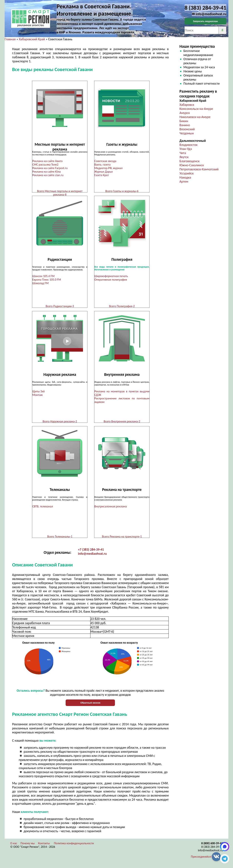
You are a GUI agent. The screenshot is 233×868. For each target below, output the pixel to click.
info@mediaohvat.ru (92, 556)
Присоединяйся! (201, 859)
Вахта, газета (102, 165)
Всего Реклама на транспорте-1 (122, 538)
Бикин (184, 121)
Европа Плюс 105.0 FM (47, 280)
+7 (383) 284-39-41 (91, 552)
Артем (184, 182)
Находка (185, 177)
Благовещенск (189, 161)
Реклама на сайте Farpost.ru (50, 168)
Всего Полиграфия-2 (122, 307)
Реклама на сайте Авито (47, 161)
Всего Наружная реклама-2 (60, 422)
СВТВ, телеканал (43, 508)
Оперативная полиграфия (111, 280)
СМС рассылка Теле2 (45, 165)
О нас (14, 845)
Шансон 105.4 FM (43, 277)
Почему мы (28, 845)
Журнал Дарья (104, 172)
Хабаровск (187, 105)
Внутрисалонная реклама (111, 508)
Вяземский (187, 129)
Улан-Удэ (186, 149)
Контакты (44, 845)
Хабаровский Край (32, 39)
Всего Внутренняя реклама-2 (122, 422)
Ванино (185, 125)
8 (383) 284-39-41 (212, 849)
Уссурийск (187, 173)
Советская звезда (105, 161)
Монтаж (37, 396)
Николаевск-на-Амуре (195, 117)
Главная (10, 39)
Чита (183, 153)
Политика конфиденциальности (74, 845)
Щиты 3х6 (38, 392)
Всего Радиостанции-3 (60, 307)
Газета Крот (102, 175)
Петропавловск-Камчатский (199, 169)
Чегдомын (187, 133)
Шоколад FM (40, 284)
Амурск (185, 113)
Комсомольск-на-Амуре (196, 109)
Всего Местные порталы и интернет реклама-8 (60, 193)
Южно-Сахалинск (192, 165)
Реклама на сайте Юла (46, 172)
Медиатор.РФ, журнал (108, 168)
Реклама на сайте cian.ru (48, 175)
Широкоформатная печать (111, 277)
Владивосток (189, 145)
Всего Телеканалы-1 (60, 538)
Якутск (184, 157)
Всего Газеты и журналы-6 (122, 191)
